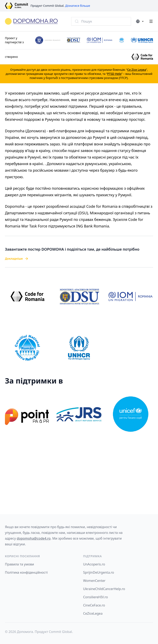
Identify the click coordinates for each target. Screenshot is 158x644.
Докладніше (17, 259)
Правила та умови (19, 564)
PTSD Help (114, 74)
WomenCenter (94, 581)
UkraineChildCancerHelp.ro (104, 589)
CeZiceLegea (93, 613)
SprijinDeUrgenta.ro (99, 572)
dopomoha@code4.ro (34, 538)
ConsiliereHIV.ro (95, 597)
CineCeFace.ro (94, 605)
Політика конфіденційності (26, 572)
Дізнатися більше (78, 6)
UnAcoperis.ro (94, 564)
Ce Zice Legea (137, 70)
